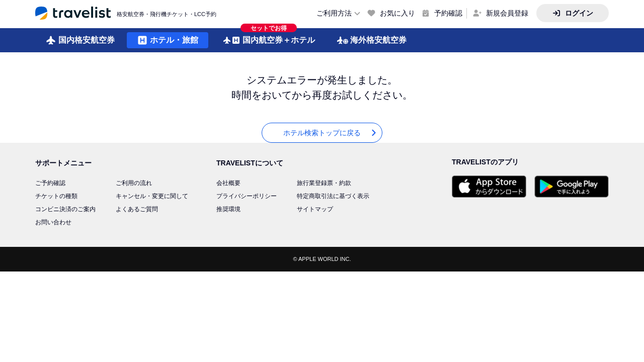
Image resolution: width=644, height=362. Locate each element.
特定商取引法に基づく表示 (333, 196)
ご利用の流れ (134, 183)
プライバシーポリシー (247, 196)
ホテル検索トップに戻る (331, 133)
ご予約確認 (50, 183)
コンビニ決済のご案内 (65, 209)
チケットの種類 (56, 196)
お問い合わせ (53, 222)
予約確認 (448, 13)
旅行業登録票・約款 (324, 183)
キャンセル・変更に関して (152, 196)
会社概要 (228, 183)
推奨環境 (228, 209)
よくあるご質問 (137, 209)
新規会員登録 (507, 13)
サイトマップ (315, 209)
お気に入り (397, 13)
